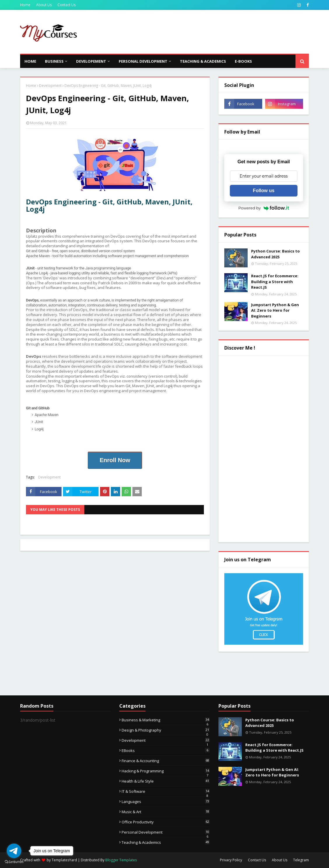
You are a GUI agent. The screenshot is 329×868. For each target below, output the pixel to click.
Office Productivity (166, 822)
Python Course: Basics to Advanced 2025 (275, 254)
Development (50, 86)
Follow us (264, 191)
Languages (166, 802)
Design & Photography (166, 730)
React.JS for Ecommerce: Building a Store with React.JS (275, 282)
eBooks (166, 750)
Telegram (301, 860)
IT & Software (166, 791)
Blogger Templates (121, 860)
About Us (44, 5)
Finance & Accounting (166, 761)
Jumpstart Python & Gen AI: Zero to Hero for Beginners (275, 310)
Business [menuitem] (54, 61)
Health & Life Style (166, 781)
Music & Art (166, 812)
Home (25, 5)
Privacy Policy (231, 860)
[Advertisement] (203, 32)
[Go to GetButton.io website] (14, 862)
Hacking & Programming (166, 771)
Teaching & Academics (166, 842)
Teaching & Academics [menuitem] (203, 61)
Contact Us (66, 5)
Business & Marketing (166, 720)
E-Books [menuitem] (243, 61)
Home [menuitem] (30, 61)
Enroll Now (115, 460)
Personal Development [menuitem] (143, 61)
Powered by (264, 208)
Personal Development (166, 832)
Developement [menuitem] (91, 61)
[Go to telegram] (14, 851)
